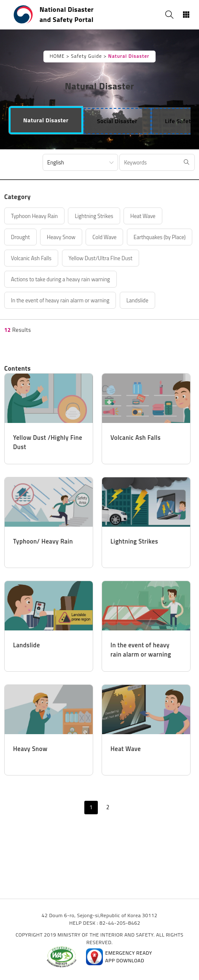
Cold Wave (104, 237)
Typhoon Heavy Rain (34, 216)
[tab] (46, 120)
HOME (57, 56)
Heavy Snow (61, 237)
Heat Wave (143, 216)
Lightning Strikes (94, 216)
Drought (20, 237)
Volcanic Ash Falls (31, 258)
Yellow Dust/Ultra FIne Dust (101, 258)
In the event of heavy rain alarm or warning (60, 300)
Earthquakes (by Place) (160, 237)
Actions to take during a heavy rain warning (61, 279)
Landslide (137, 300)
